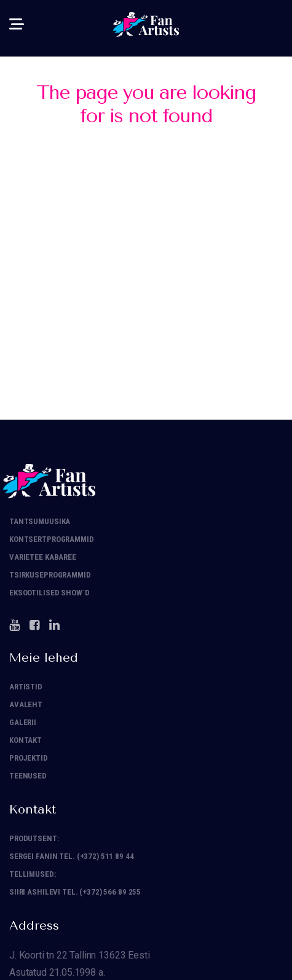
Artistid (26, 687)
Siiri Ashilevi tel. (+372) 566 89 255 (75, 892)
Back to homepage (146, 253)
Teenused (28, 776)
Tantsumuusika (40, 521)
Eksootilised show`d (49, 593)
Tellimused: (33, 874)
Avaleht (26, 704)
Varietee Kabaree (43, 557)
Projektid (29, 758)
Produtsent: (34, 838)
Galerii (23, 722)
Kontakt (26, 740)
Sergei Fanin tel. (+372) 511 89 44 (72, 856)
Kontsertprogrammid (52, 539)
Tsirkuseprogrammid (50, 575)
